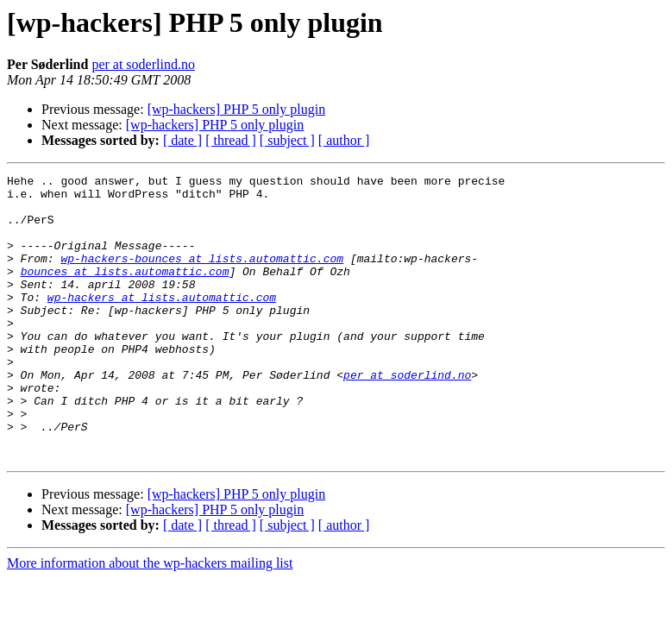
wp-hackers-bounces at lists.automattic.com (202, 276)
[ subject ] (287, 140)
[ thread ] (231, 140)
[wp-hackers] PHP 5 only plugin (237, 109)
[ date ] (182, 140)
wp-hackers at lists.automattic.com (162, 323)
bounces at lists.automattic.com (125, 292)
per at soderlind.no (143, 64)
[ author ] (344, 140)
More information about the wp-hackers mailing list (150, 620)
